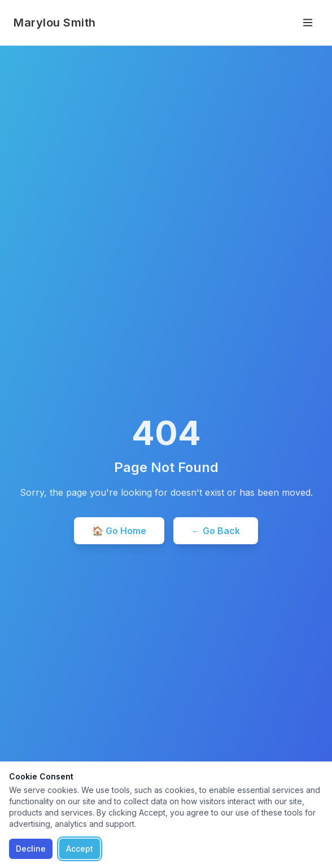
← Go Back (216, 531)
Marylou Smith (55, 23)
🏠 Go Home (119, 531)
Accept (80, 849)
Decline (31, 849)
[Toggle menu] (308, 23)
